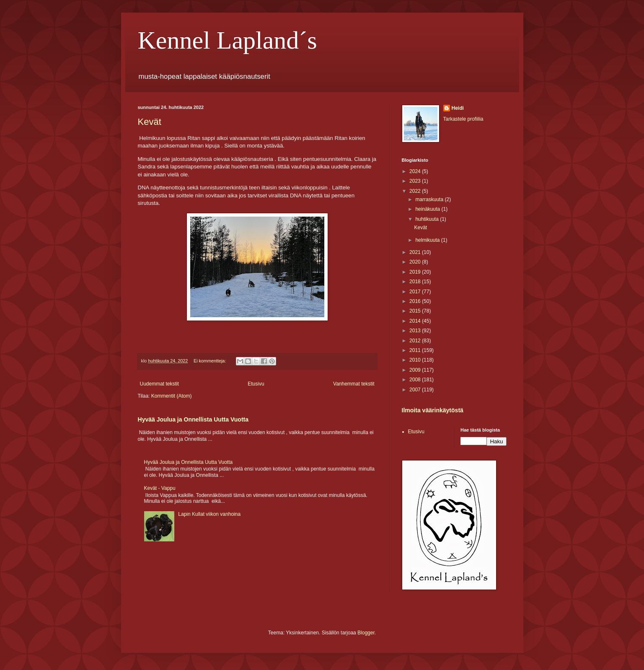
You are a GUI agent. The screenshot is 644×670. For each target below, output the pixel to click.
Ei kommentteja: (210, 361)
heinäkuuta (428, 209)
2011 (416, 350)
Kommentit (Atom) (172, 396)
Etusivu (256, 384)
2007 (416, 390)
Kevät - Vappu (160, 488)
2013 (416, 331)
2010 (416, 360)
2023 (416, 181)
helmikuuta (428, 240)
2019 (416, 272)
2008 (416, 380)
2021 (416, 252)
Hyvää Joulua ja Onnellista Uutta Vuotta (193, 419)
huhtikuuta (428, 219)
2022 (416, 191)
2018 (416, 282)
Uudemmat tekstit (159, 384)
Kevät (150, 122)
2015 (416, 311)
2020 (416, 262)
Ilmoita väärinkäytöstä (433, 410)
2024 (416, 171)
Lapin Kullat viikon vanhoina (209, 514)
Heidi (458, 108)
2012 (416, 341)
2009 (416, 370)
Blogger (366, 633)
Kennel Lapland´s (228, 40)
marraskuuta (430, 199)
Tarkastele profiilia (463, 119)
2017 (416, 292)
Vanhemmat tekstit (354, 384)
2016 (416, 301)
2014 (416, 321)
